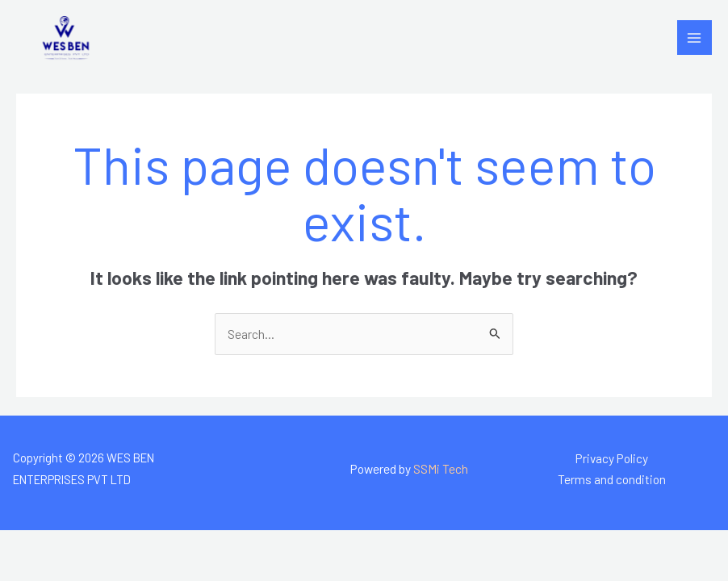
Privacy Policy (612, 458)
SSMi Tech (441, 468)
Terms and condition (612, 479)
